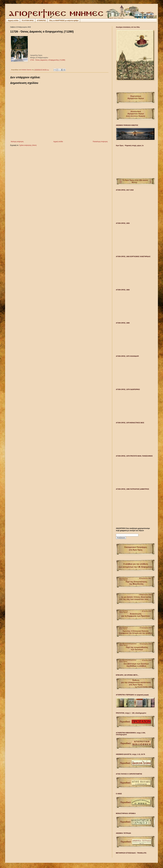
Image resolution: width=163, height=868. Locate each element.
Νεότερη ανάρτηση (17, 142)
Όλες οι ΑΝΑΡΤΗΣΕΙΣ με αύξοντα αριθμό (64, 21)
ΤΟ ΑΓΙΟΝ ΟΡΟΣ (28, 21)
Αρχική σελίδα (13, 21)
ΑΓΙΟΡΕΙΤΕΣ (41, 21)
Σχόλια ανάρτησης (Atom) (28, 145)
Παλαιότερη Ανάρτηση (100, 142)
